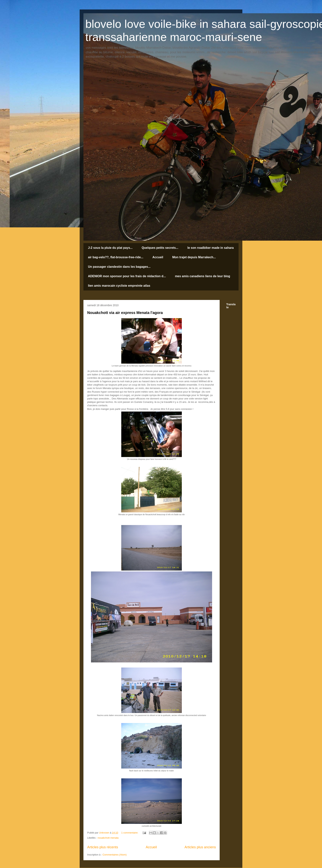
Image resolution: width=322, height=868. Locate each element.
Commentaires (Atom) (115, 855)
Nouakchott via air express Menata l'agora (125, 313)
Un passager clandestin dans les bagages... (119, 267)
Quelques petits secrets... (160, 248)
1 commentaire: (130, 833)
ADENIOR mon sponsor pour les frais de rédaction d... (127, 276)
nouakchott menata (108, 838)
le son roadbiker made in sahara (210, 248)
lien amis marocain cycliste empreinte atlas (119, 286)
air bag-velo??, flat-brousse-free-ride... (116, 257)
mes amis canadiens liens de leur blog (203, 276)
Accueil (158, 257)
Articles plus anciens (200, 847)
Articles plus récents (103, 847)
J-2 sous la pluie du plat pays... (110, 248)
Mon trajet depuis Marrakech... (194, 257)
